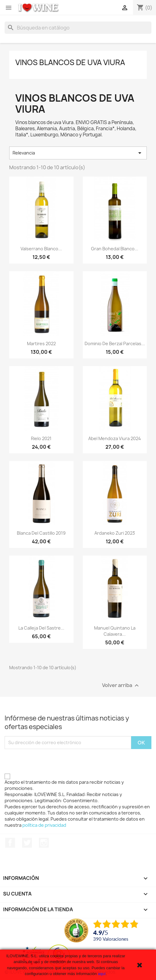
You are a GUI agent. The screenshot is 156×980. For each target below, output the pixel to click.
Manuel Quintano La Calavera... (115, 631)
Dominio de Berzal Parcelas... (115, 344)
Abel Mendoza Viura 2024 (115, 438)
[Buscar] (78, 28)
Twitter (27, 843)
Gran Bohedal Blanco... (115, 249)
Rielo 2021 (41, 438)
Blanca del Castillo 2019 (41, 533)
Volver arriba (121, 685)
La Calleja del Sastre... (41, 628)
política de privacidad (44, 825)
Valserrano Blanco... (41, 249)
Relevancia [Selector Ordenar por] (78, 153)
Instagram (44, 843)
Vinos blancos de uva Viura (70, 62)
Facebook (10, 843)
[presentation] (51, 761)
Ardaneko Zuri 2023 (115, 533)
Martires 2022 (41, 344)
